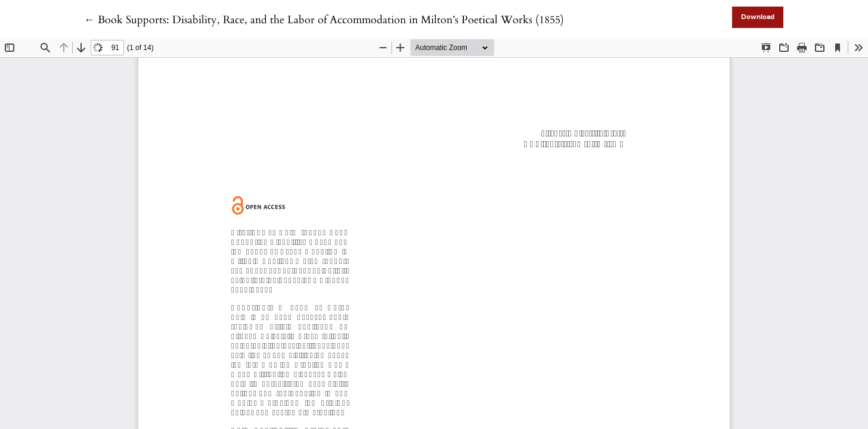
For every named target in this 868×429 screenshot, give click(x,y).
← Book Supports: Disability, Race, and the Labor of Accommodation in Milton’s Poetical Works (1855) (324, 20)
